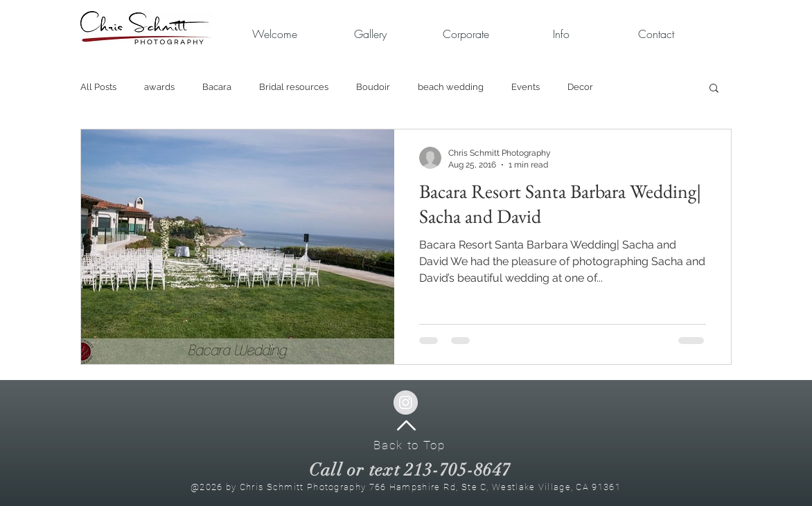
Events (526, 87)
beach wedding (451, 87)
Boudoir (373, 87)
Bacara (217, 87)
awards (159, 87)
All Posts (98, 87)
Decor (580, 87)
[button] (466, 34)
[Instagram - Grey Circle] (406, 403)
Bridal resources (294, 87)
